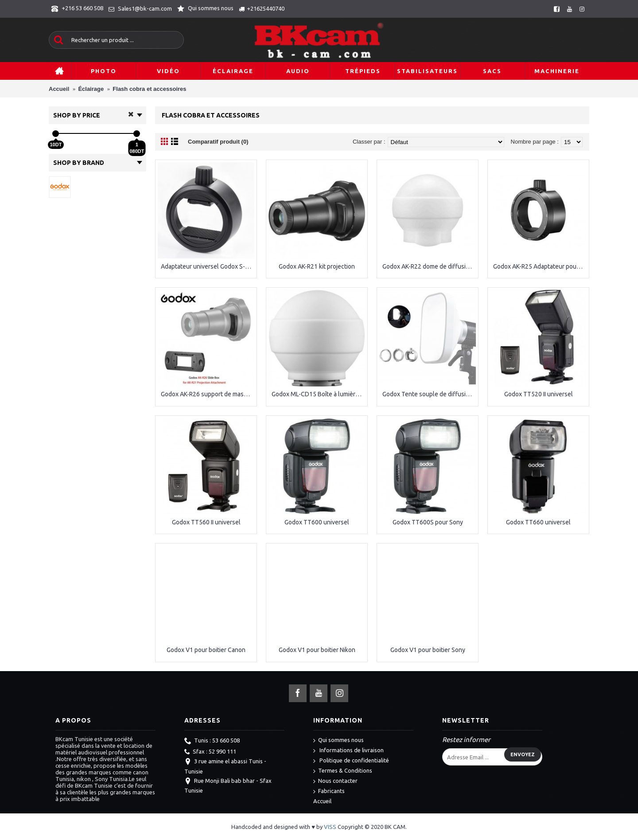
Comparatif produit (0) (218, 142)
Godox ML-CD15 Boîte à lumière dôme (318, 394)
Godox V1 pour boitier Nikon (317, 650)
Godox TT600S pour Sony (428, 522)
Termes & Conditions (343, 771)
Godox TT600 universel (317, 522)
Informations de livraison (348, 751)
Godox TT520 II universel (539, 394)
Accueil (322, 801)
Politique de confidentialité (351, 761)
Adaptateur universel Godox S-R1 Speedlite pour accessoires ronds (208, 266)
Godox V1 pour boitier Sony (428, 650)
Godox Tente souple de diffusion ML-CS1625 (429, 394)
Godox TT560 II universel (206, 522)
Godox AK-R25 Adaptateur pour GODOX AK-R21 (540, 266)
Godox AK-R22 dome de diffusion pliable (429, 266)
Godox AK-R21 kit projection (317, 266)
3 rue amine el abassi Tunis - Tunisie (225, 766)
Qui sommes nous (338, 740)
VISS (330, 827)
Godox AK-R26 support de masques (208, 394)
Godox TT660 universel (538, 522)
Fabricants (329, 791)
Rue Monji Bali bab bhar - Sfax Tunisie (228, 785)
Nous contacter (335, 781)
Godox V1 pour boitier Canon (206, 650)
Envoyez (523, 754)
